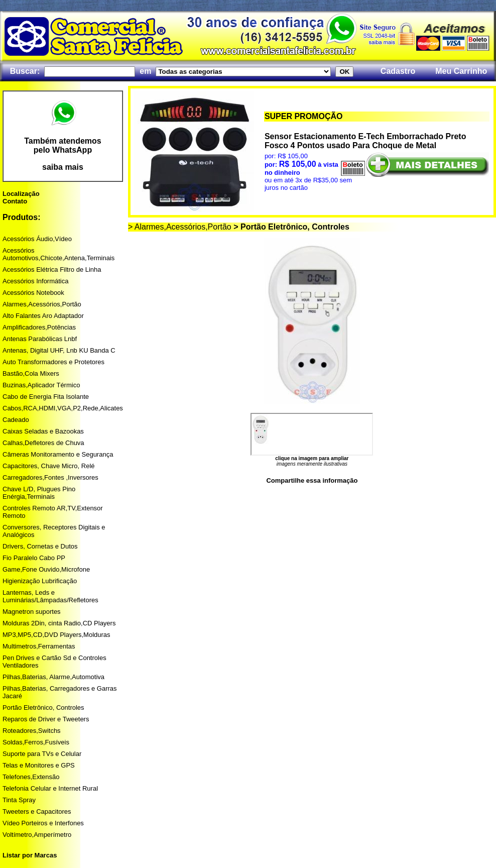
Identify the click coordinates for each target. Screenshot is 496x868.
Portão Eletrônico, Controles (43, 708)
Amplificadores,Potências (39, 327)
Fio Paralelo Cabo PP (34, 558)
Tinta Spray (19, 800)
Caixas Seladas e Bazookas (43, 431)
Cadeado (16, 420)
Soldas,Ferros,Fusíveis (36, 742)
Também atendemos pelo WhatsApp (63, 145)
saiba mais (63, 167)
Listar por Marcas (30, 855)
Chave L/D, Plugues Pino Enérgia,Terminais (39, 493)
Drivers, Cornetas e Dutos (40, 546)
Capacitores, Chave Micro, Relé (49, 466)
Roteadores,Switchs (32, 731)
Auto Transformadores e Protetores (53, 362)
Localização (21, 194)
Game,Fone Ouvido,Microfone (46, 569)
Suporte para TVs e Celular (42, 754)
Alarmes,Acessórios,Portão (42, 304)
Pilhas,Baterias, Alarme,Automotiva (53, 677)
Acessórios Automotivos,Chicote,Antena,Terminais (58, 254)
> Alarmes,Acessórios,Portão (180, 227)
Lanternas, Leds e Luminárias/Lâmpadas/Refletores (50, 596)
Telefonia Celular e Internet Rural (50, 788)
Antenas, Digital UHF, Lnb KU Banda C (59, 350)
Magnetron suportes (32, 612)
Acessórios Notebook (33, 293)
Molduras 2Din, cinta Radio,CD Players (59, 623)
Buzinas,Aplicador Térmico (41, 385)
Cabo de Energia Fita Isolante (46, 397)
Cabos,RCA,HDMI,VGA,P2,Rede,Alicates (63, 408)
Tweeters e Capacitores (37, 811)
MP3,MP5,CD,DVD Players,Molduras (56, 635)
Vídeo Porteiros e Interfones (43, 823)
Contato (15, 201)
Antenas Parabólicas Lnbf (40, 339)
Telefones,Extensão (31, 777)
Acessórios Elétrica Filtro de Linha (52, 269)
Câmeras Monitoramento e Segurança (58, 454)
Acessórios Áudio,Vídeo (37, 239)
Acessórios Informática (36, 281)
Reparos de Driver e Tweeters (46, 719)
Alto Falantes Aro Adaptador (43, 316)
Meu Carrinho (461, 71)
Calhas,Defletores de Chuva (43, 443)
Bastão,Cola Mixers (31, 373)
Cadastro (398, 71)
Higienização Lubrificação (40, 581)
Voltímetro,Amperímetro (37, 835)
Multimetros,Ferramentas (39, 646)
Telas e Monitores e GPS (39, 765)
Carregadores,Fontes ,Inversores (50, 477)
